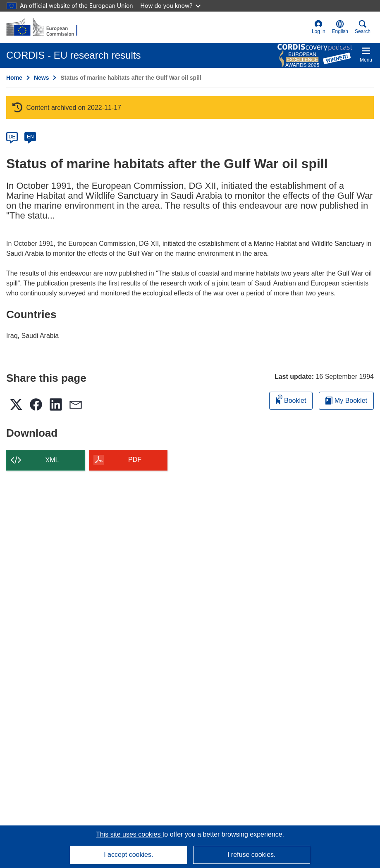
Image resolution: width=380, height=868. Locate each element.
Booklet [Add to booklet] (291, 399)
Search (363, 27)
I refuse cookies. (252, 855)
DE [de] (12, 137)
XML (52, 460)
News (42, 78)
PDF (135, 460)
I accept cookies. (128, 855)
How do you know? (171, 6)
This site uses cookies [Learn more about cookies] (129, 834)
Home (14, 78)
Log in (319, 27)
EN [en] (30, 137)
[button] (340, 27)
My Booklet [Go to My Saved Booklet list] (346, 401)
